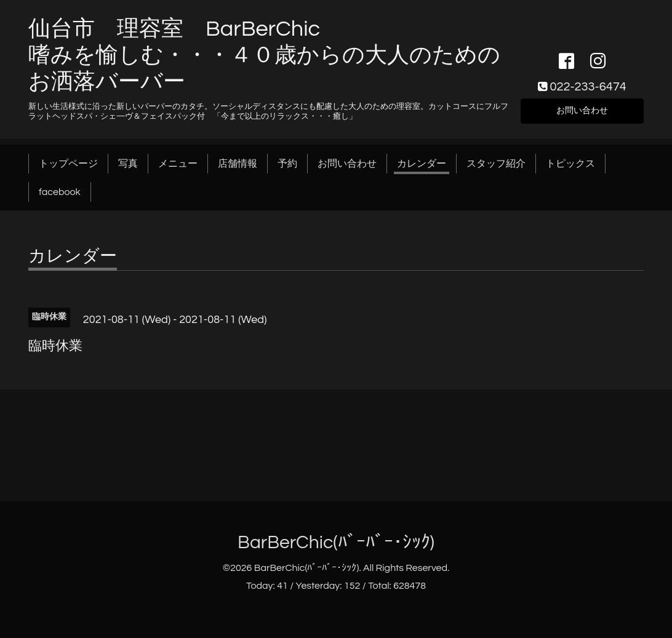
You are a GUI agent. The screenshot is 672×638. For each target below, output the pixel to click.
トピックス (570, 164)
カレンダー (422, 164)
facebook (60, 192)
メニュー (178, 164)
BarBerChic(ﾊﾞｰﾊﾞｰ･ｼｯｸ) (336, 542)
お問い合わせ (582, 110)
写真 (128, 164)
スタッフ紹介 (496, 164)
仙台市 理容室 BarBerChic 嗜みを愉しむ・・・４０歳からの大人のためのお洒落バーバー (264, 55)
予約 (287, 164)
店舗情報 (238, 164)
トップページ (68, 164)
